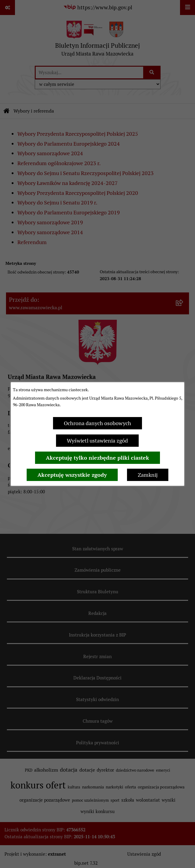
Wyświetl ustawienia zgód (97, 441)
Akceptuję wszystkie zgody (72, 475)
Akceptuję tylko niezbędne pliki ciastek (97, 458)
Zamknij (148, 475)
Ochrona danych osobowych (97, 423)
